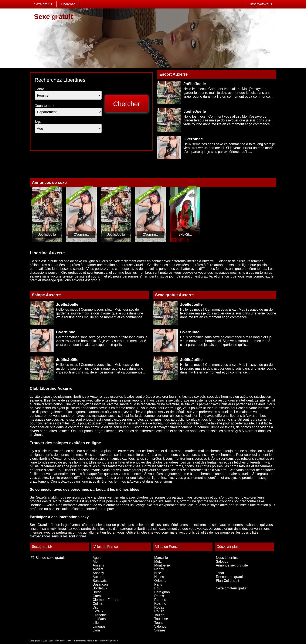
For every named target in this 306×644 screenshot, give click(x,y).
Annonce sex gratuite (232, 565)
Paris (158, 584)
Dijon (96, 607)
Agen (97, 558)
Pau (157, 588)
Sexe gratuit (43, 4)
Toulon (159, 615)
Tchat (220, 573)
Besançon (100, 584)
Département (45, 106)
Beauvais (100, 581)
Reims (159, 596)
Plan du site (60, 641)
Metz (158, 562)
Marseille (161, 558)
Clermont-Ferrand (106, 600)
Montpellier (163, 565)
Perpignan (162, 592)
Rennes (160, 600)
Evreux (98, 611)
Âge (38, 122)
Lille (96, 623)
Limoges (99, 626)
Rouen (159, 611)
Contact (115, 641)
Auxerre (99, 577)
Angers (98, 569)
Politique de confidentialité (98, 641)
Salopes (222, 562)
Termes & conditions (76, 641)
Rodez (159, 607)
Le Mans (99, 619)
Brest (97, 592)
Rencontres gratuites (232, 577)
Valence (160, 626)
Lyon (96, 630)
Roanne (160, 604)
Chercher (68, 4)
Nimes (159, 577)
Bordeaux (100, 588)
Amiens (98, 565)
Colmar (98, 604)
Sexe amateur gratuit (232, 588)
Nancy (159, 569)
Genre (39, 89)
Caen (97, 596)
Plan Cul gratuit (227, 581)
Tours (158, 623)
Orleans (160, 581)
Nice (158, 573)
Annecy (98, 573)
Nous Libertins (227, 558)
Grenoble (100, 615)
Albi (96, 562)
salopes (97, 478)
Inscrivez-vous (261, 4)
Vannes (160, 630)
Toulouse (161, 619)
